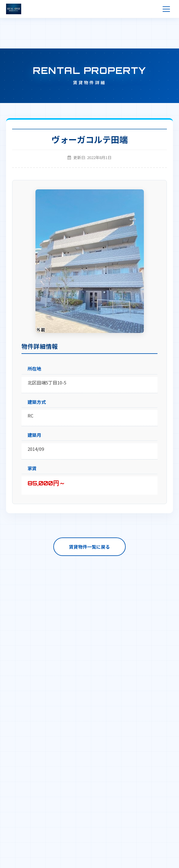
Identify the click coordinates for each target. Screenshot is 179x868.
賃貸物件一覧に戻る (89, 547)
